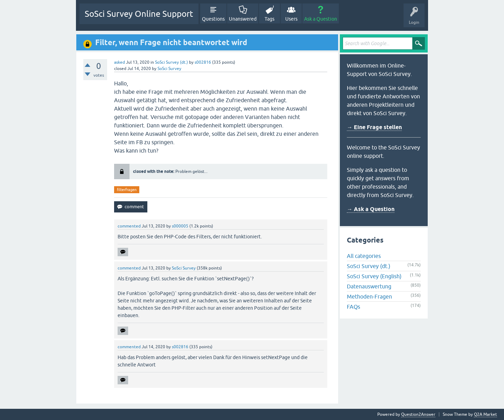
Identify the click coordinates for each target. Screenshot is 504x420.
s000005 (180, 226)
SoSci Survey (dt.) (171, 62)
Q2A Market (485, 414)
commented (129, 226)
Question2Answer (418, 414)
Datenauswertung (369, 286)
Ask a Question (321, 19)
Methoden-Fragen (369, 296)
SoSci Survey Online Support (139, 14)
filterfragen (127, 190)
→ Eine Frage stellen (374, 127)
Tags (269, 19)
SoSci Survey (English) (374, 276)
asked (120, 62)
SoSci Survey (169, 69)
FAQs (353, 307)
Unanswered (243, 19)
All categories (364, 256)
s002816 (203, 62)
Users (291, 19)
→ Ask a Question (371, 209)
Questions (213, 19)
